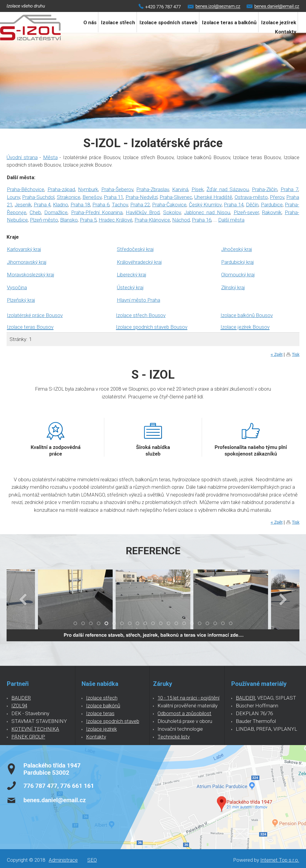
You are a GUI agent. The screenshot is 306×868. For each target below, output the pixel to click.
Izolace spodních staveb (169, 22)
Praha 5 (88, 220)
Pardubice (272, 205)
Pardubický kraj (238, 262)
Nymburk (88, 189)
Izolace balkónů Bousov (247, 315)
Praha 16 (202, 220)
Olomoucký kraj (238, 275)
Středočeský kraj (135, 249)
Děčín (252, 205)
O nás (90, 22)
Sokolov (172, 212)
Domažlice (56, 212)
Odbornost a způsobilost (184, 713)
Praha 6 (101, 205)
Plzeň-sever (246, 212)
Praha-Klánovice (152, 220)
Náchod (181, 220)
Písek (198, 189)
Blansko (69, 220)
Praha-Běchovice (26, 189)
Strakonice (69, 197)
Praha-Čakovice (169, 205)
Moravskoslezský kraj (31, 275)
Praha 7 (290, 189)
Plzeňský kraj (21, 300)
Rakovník (272, 212)
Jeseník (23, 205)
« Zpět (277, 354)
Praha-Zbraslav (153, 189)
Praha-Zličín (265, 189)
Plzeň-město (44, 220)
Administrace (63, 860)
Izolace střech (118, 22)
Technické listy (174, 737)
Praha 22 (140, 205)
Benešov (92, 197)
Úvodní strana (22, 157)
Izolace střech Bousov (141, 315)
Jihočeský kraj (237, 249)
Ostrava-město (251, 197)
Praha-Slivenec (176, 197)
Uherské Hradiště (213, 197)
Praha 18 (80, 205)
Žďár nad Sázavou (228, 189)
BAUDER (21, 698)
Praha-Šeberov (117, 189)
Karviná (180, 189)
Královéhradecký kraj (139, 262)
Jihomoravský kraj (27, 262)
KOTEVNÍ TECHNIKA (35, 729)
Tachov (120, 205)
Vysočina (17, 287)
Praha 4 (42, 205)
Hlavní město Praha (139, 300)
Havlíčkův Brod (143, 212)
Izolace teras (100, 713)
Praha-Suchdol (38, 197)
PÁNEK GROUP (28, 737)
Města (50, 157)
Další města (231, 220)
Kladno (61, 205)
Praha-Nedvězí (141, 197)
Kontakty (286, 32)
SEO (92, 860)
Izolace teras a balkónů (229, 22)
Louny (13, 197)
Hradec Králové (115, 220)
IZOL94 (19, 706)
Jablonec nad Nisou (207, 212)
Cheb (35, 212)
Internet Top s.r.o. (280, 860)
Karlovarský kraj (24, 249)
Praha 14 (234, 205)
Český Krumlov (205, 205)
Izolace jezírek (101, 729)
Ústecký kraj (130, 287)
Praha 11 (113, 197)
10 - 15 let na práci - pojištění (188, 698)
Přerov (277, 197)
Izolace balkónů (103, 706)
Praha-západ (61, 189)
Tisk (296, 354)
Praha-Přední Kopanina (97, 212)
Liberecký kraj (132, 275)
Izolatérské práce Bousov (35, 315)
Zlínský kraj (233, 287)
